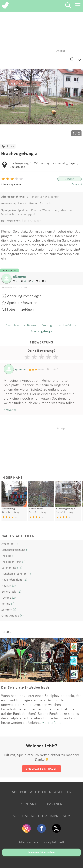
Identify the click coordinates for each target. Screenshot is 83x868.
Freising (47, 325)
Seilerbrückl (9, 592)
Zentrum (7, 609)
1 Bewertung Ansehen (12, 184)
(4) (22, 615)
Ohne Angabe (10, 615)
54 (16, 281)
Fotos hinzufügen (20, 309)
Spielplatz (8, 146)
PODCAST (28, 792)
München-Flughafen (14, 574)
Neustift (6, 586)
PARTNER (55, 804)
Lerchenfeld (65, 325)
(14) (20, 568)
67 (31, 281)
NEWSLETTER (60, 792)
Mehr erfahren (53, 722)
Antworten (10, 410)
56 (24, 281)
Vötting (6, 604)
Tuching (6, 598)
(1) (16, 544)
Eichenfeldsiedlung (13, 550)
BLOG (43, 792)
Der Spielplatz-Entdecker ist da (25, 687)
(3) (14, 586)
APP (15, 792)
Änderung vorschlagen (24, 296)
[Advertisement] (43, 448)
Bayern (32, 325)
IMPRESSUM (60, 816)
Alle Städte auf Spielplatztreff (41, 842)
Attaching (8, 544)
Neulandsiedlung (12, 580)
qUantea (19, 276)
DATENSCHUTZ (35, 816)
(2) (25, 580)
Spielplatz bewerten (22, 302)
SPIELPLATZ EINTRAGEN (41, 769)
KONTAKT (29, 804)
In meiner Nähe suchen (41, 852)
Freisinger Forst (11, 562)
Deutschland (14, 325)
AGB (16, 816)
